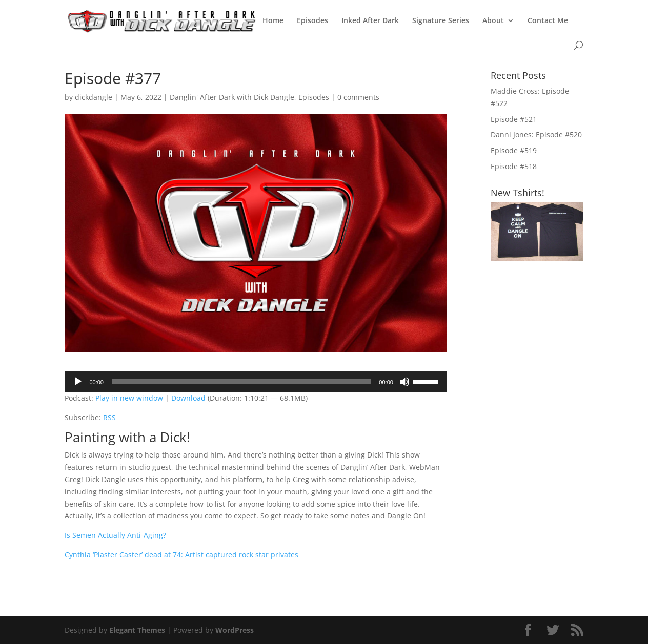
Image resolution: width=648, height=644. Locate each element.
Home (273, 21)
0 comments (358, 97)
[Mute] (404, 382)
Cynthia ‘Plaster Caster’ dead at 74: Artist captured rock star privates (181, 555)
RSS (109, 417)
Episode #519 (514, 150)
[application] (255, 382)
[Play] (78, 382)
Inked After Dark (370, 21)
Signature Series (441, 21)
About (493, 21)
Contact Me (548, 21)
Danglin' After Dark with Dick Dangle (232, 97)
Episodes (312, 21)
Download (188, 398)
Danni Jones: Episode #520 (536, 134)
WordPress (235, 630)
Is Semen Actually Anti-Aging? (115, 535)
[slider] (241, 382)
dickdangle (94, 97)
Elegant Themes (137, 630)
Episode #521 (514, 119)
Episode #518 (514, 166)
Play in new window (129, 398)
